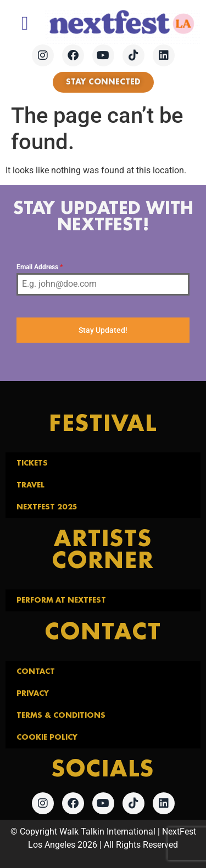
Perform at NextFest (61, 600)
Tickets (32, 463)
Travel (30, 485)
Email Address (40, 267)
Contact (36, 672)
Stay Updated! (103, 330)
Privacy (33, 694)
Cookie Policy (47, 737)
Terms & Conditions (61, 716)
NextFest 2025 (47, 507)
